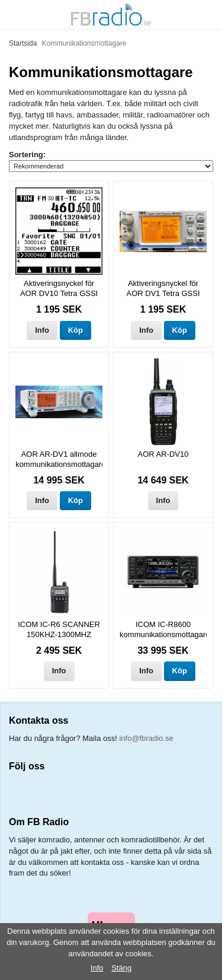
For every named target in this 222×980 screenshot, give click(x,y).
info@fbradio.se (146, 738)
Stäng (121, 968)
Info (42, 330)
